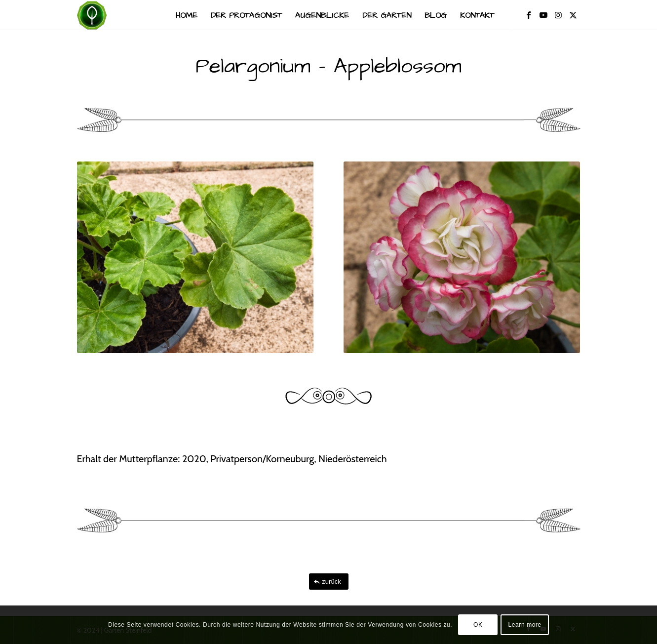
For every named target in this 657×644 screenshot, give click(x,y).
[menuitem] (187, 15)
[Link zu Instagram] (558, 15)
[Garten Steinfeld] (92, 15)
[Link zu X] (573, 15)
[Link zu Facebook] (529, 15)
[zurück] (329, 582)
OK (478, 625)
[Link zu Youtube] (543, 15)
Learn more (525, 625)
